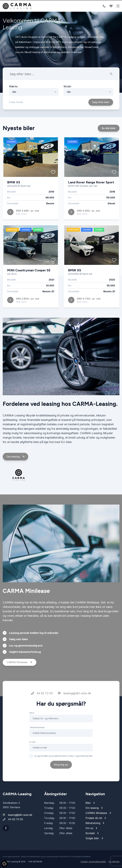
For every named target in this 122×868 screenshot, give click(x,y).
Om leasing (15, 469)
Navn (32, 725)
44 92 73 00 (42, 706)
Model (67, 86)
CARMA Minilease (20, 675)
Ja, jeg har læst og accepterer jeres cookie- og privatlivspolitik (63, 768)
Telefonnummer (37, 740)
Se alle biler (109, 140)
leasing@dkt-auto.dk (74, 706)
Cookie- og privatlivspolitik (93, 862)
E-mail (32, 754)
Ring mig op (61, 777)
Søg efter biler (101, 102)
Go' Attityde (114, 862)
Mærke (13, 86)
